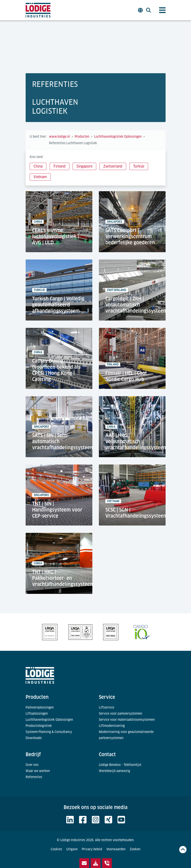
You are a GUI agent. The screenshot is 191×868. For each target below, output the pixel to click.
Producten (37, 697)
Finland (59, 166)
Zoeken (135, 849)
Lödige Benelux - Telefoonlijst (120, 765)
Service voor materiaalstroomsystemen (127, 720)
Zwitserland (113, 166)
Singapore (84, 166)
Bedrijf (33, 754)
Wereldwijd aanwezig (114, 771)
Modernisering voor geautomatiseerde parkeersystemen (126, 735)
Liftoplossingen (37, 714)
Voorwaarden (116, 849)
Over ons (32, 765)
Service (107, 697)
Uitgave (72, 849)
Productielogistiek (39, 726)
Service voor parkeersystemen (121, 714)
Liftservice (106, 707)
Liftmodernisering (112, 726)
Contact (107, 754)
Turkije (139, 166)
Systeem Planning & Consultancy (49, 732)
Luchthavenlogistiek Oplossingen (49, 720)
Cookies (56, 849)
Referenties (34, 777)
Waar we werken (38, 771)
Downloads (34, 738)
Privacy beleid (92, 849)
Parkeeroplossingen (40, 707)
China (38, 166)
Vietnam (40, 177)
